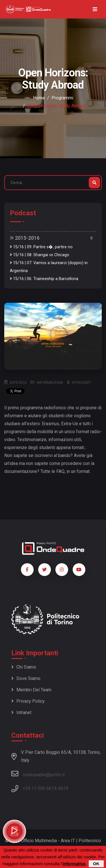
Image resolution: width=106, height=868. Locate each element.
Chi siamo (24, 667)
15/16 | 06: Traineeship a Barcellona (44, 279)
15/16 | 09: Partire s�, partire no (41, 247)
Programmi (62, 98)
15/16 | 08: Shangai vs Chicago (40, 255)
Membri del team (31, 690)
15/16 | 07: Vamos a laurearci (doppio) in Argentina (49, 267)
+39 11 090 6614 (40, 788)
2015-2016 (25, 238)
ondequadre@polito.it (38, 774)
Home (39, 98)
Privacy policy (28, 701)
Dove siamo (26, 678)
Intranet (21, 712)
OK (96, 864)
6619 (63, 788)
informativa (74, 864)
